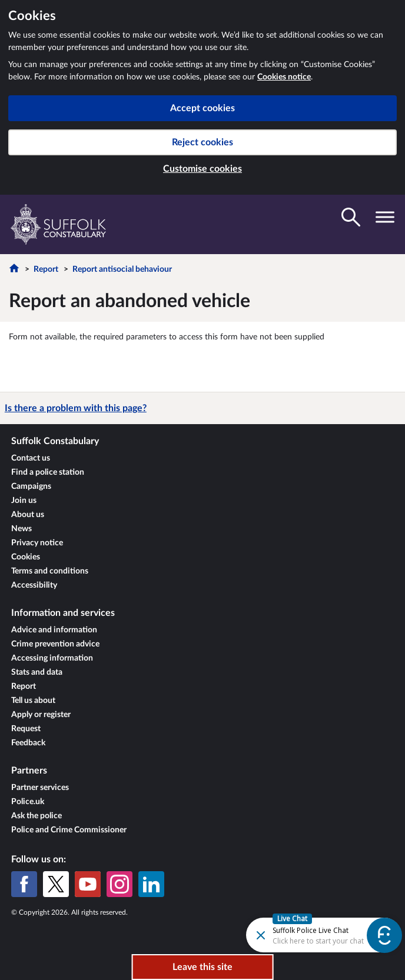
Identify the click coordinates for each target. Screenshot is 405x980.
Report (46, 269)
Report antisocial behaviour (122, 269)
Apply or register (41, 715)
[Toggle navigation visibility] (385, 217)
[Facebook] (24, 884)
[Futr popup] (303, 934)
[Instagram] (119, 884)
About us (28, 515)
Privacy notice (37, 543)
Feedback (28, 743)
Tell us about (33, 701)
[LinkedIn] (151, 884)
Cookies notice (284, 77)
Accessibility (34, 585)
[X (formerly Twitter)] (56, 884)
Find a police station (48, 472)
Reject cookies (203, 142)
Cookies (26, 557)
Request (26, 729)
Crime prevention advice (55, 644)
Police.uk (28, 802)
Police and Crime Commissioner (69, 830)
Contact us (31, 458)
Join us (24, 501)
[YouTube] (88, 884)
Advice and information (54, 630)
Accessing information (52, 658)
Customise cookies (203, 169)
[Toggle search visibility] (351, 217)
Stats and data (37, 672)
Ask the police (36, 816)
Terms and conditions (50, 571)
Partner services (40, 788)
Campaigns (31, 486)
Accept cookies (203, 108)
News (21, 529)
